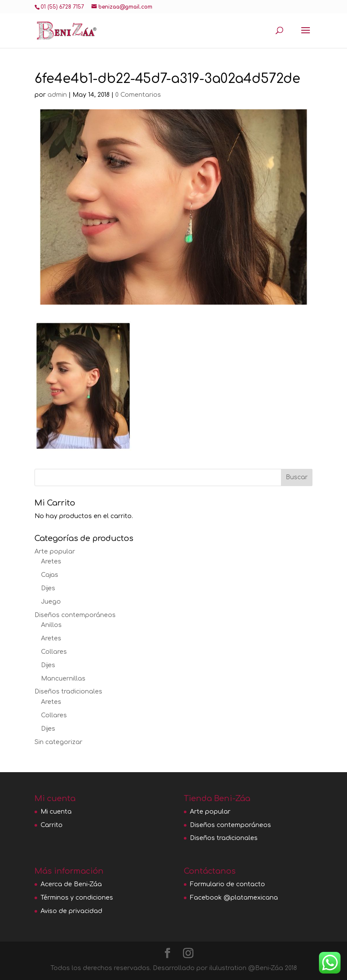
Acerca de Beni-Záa (71, 884)
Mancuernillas (63, 679)
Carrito (52, 825)
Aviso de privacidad (71, 911)
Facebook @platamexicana (234, 898)
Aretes (51, 562)
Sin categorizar (58, 742)
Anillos (51, 625)
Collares (54, 652)
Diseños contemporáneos (75, 615)
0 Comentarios (138, 95)
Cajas (50, 575)
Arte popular (55, 552)
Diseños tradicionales (68, 692)
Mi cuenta (56, 812)
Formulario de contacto (227, 884)
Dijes (48, 588)
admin (57, 95)
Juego (51, 602)
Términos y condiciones (77, 898)
